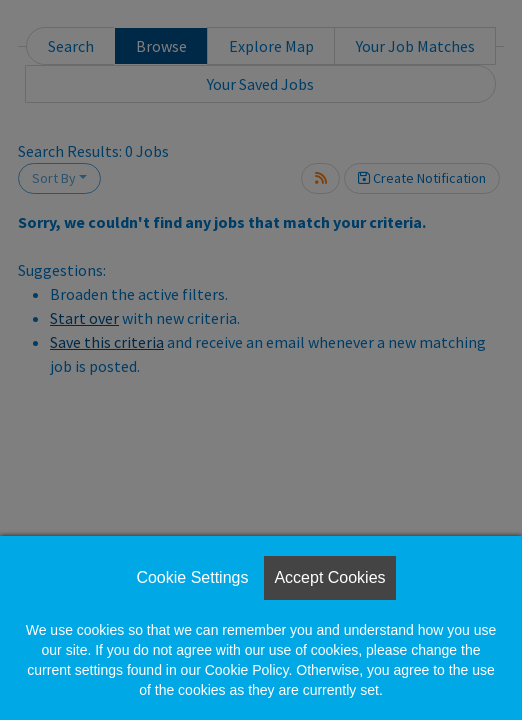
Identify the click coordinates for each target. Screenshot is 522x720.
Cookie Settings (192, 577)
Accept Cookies (329, 577)
